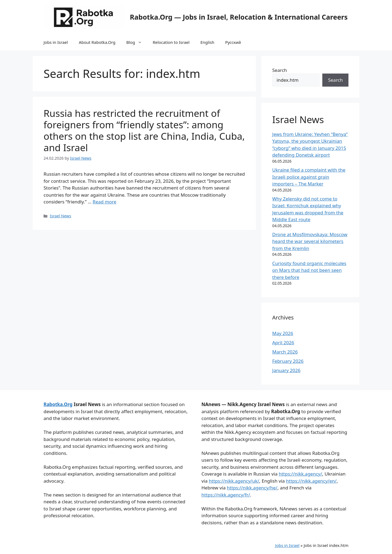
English (207, 42)
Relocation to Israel (171, 42)
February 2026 (288, 361)
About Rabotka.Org (97, 42)
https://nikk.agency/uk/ (234, 481)
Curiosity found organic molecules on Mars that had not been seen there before (309, 270)
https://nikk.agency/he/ (252, 488)
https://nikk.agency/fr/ (226, 495)
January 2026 (286, 370)
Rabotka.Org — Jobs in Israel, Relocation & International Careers (239, 17)
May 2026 (283, 333)
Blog (137, 42)
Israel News (60, 216)
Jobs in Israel (56, 42)
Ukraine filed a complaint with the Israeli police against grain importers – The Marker (309, 177)
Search (280, 70)
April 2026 (283, 343)
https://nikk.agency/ (300, 474)
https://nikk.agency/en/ (311, 481)
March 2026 (285, 352)
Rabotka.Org (58, 404)
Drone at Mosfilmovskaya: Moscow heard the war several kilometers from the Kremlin (310, 241)
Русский (233, 42)
